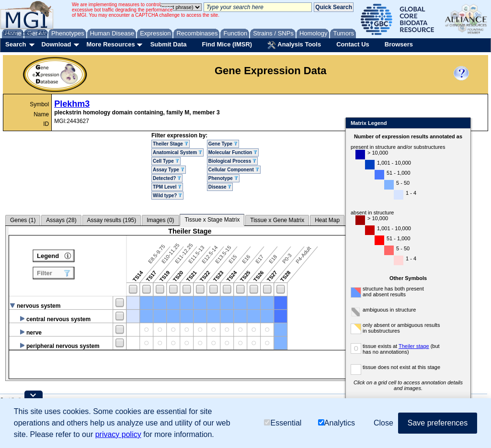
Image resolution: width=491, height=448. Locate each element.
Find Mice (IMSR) (227, 44)
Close (462, 124)
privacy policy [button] (118, 434)
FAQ (43, 33)
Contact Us (353, 44)
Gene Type (223, 144)
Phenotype (223, 178)
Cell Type (166, 161)
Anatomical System (177, 152)
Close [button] (383, 423)
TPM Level (167, 187)
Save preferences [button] (438, 423)
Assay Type (169, 170)
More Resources (110, 44)
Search (16, 44)
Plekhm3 (72, 104)
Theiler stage (414, 346)
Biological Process (232, 161)
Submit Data (169, 44)
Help (27, 33)
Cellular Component (234, 170)
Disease (220, 187)
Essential (283, 423)
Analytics (337, 423)
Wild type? (167, 196)
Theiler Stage (171, 144)
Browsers (399, 44)
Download (56, 44)
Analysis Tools (294, 45)
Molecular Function (233, 152)
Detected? (167, 178)
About (10, 33)
